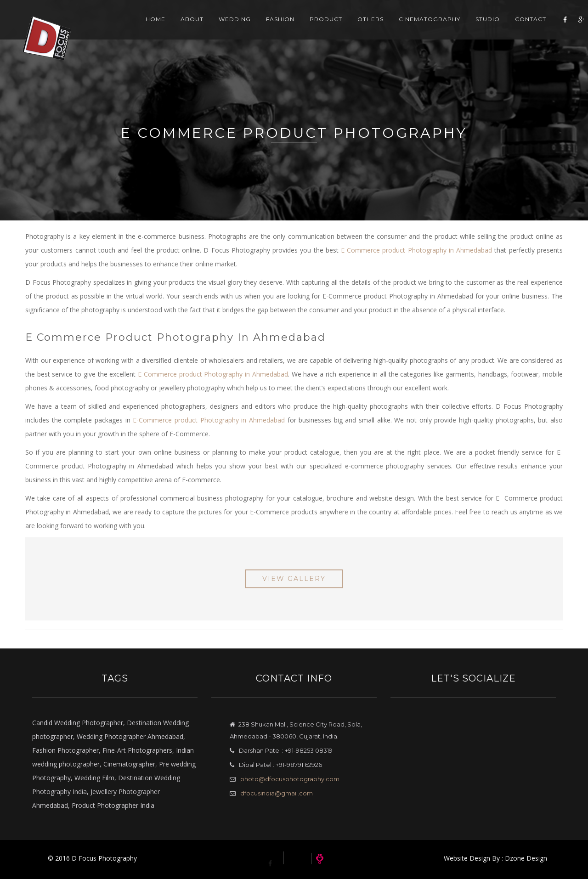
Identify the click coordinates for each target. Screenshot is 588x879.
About (184, 27)
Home (147, 27)
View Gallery (294, 579)
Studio (479, 27)
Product (318, 27)
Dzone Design (526, 858)
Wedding (226, 27)
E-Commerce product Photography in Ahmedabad (416, 250)
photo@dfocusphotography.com (290, 779)
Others (362, 27)
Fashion (272, 27)
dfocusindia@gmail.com (277, 793)
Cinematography (421, 27)
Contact (522, 27)
